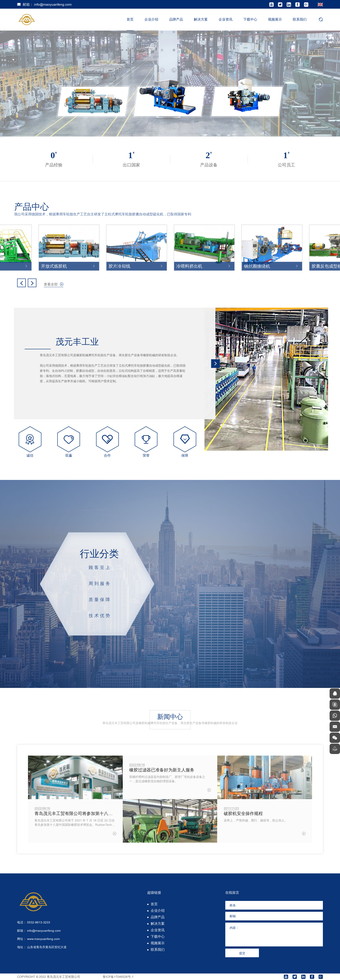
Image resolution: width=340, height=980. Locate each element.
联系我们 (300, 19)
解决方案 (201, 19)
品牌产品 (176, 19)
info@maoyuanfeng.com (53, 4)
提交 (242, 953)
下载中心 (250, 19)
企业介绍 (151, 19)
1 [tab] (1, 137)
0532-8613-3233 (39, 922)
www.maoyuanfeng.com (43, 939)
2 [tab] (1, 137)
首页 (130, 19)
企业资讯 (226, 19)
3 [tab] (1, 138)
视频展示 (275, 19)
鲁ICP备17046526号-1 (118, 977)
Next (319, 84)
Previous (21, 84)
